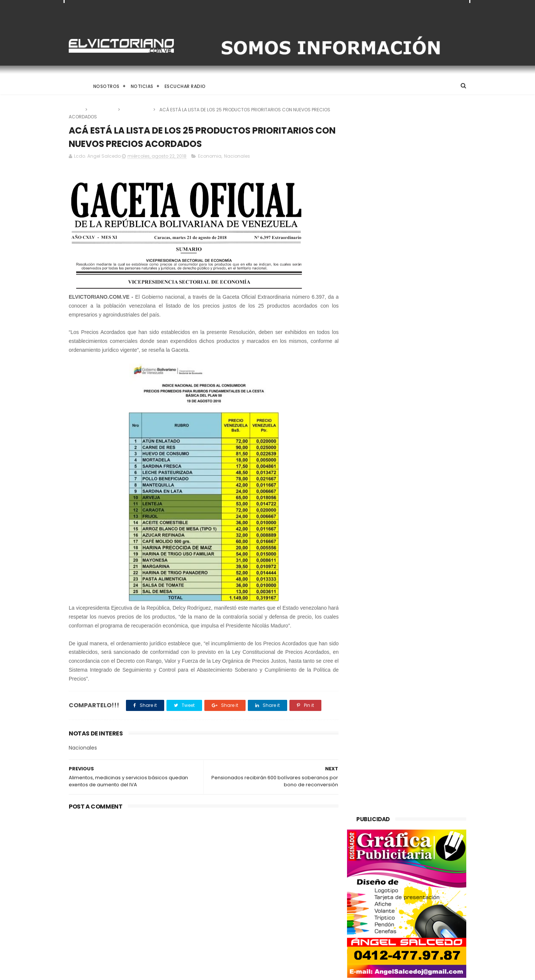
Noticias (142, 86)
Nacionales (137, 110)
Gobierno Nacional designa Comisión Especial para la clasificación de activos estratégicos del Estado (280, 930)
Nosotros (106, 86)
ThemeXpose (111, 971)
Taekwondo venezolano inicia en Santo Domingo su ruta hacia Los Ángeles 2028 (287, 859)
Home (75, 86)
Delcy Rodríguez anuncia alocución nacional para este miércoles (283, 893)
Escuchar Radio (185, 86)
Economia (103, 110)
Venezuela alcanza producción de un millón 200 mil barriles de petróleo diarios (127, 863)
